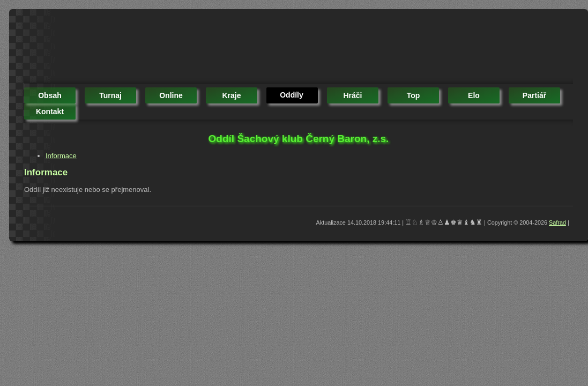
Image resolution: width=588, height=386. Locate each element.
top (414, 95)
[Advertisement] (219, 48)
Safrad (557, 222)
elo (474, 95)
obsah (50, 95)
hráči (352, 95)
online (171, 95)
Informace (61, 156)
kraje (231, 95)
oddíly (292, 95)
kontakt (50, 112)
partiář (534, 95)
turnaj (110, 95)
